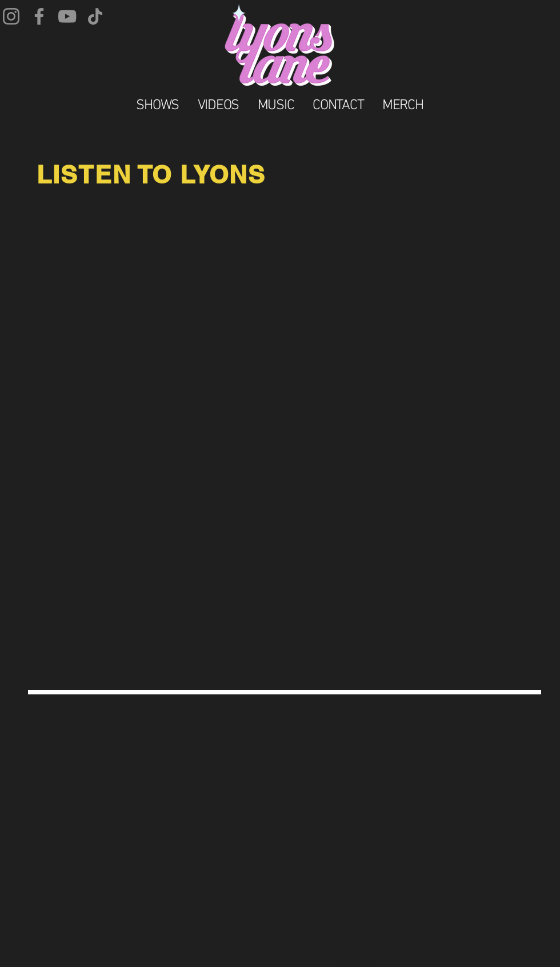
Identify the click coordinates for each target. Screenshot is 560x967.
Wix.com (360, 965)
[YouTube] (67, 16)
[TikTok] (95, 16)
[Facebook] (39, 16)
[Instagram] (11, 16)
